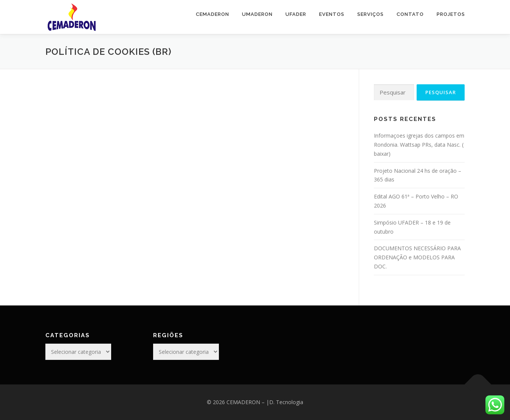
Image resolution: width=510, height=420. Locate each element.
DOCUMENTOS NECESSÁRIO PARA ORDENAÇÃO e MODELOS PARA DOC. (417, 257)
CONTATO (410, 14)
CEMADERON (212, 14)
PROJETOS (451, 14)
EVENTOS (332, 14)
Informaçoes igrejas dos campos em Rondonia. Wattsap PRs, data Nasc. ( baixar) (419, 145)
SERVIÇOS (370, 14)
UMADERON (257, 14)
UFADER (296, 14)
